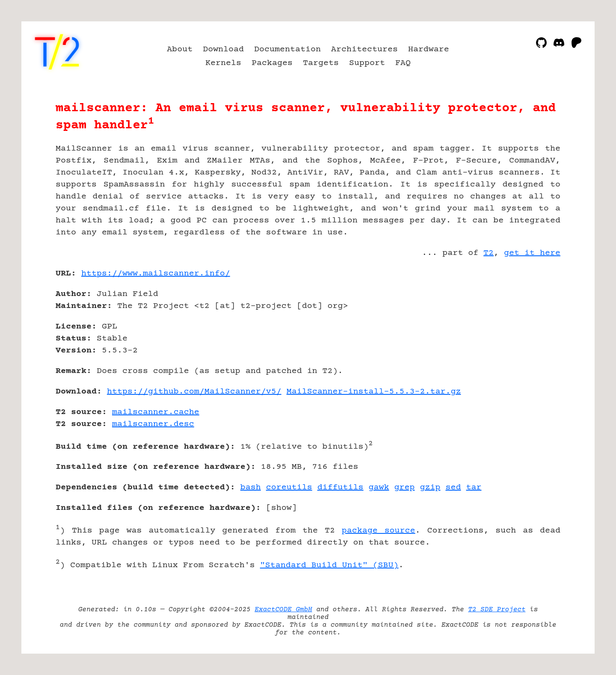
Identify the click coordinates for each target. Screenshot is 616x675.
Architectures (364, 49)
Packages (272, 63)
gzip (430, 487)
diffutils (341, 487)
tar (474, 487)
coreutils (289, 487)
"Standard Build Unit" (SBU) (329, 565)
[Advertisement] (535, 323)
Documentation (287, 49)
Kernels (223, 63)
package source (379, 531)
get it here (532, 253)
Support (367, 63)
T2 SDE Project (497, 610)
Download (223, 49)
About (180, 49)
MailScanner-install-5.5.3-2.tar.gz (374, 392)
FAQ (403, 63)
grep (405, 487)
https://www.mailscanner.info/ (156, 274)
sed (453, 487)
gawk (379, 487)
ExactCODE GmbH (283, 610)
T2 (489, 253)
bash (251, 487)
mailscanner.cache (156, 412)
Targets (321, 63)
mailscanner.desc (153, 424)
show (281, 508)
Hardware (429, 49)
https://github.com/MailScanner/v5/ (194, 392)
